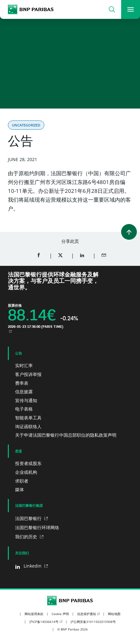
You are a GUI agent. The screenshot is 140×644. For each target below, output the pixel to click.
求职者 (22, 481)
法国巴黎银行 (29, 518)
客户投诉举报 (28, 374)
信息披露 (24, 392)
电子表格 (24, 409)
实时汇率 (24, 365)
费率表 (22, 383)
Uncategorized (26, 125)
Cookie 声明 (60, 614)
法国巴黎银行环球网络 (37, 527)
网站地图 (114, 614)
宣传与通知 (26, 400)
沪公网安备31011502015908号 (93, 622)
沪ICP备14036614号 (44, 622)
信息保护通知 (87, 614)
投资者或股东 (28, 463)
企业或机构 (26, 472)
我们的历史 (27, 537)
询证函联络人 (28, 426)
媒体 (20, 489)
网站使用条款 (34, 614)
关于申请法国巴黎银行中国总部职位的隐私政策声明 (66, 435)
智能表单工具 (28, 418)
